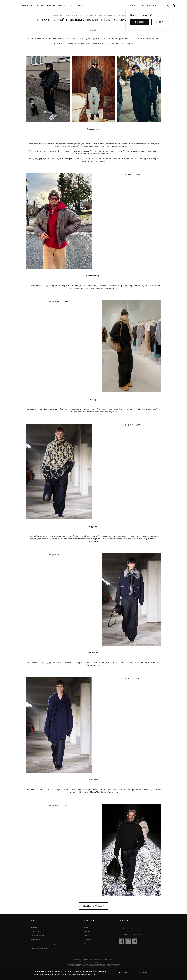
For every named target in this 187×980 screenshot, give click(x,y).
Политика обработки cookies (40, 948)
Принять (123, 973)
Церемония (27, 6)
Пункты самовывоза (37, 935)
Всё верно (140, 22)
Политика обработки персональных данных (45, 944)
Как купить (34, 927)
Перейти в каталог (93, 906)
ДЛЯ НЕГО (51, 6)
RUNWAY (80, 6)
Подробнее (95, 974)
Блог (71, 6)
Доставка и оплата (36, 931)
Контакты (87, 944)
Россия (160, 22)
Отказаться (145, 973)
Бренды (62, 6)
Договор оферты (35, 940)
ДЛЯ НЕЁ (39, 6)
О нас (86, 927)
